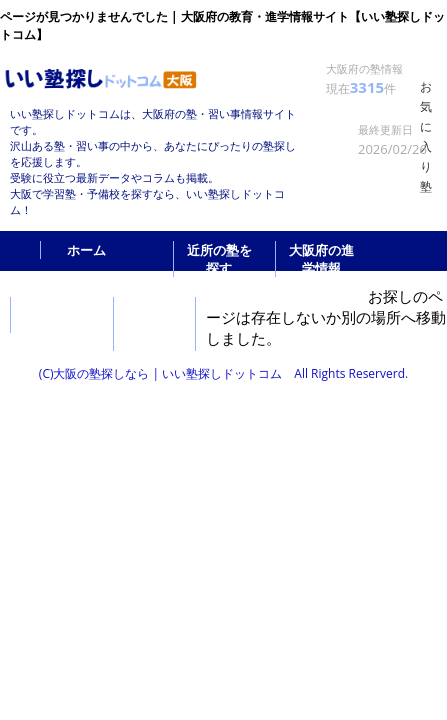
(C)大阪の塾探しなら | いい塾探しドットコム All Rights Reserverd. (223, 373)
